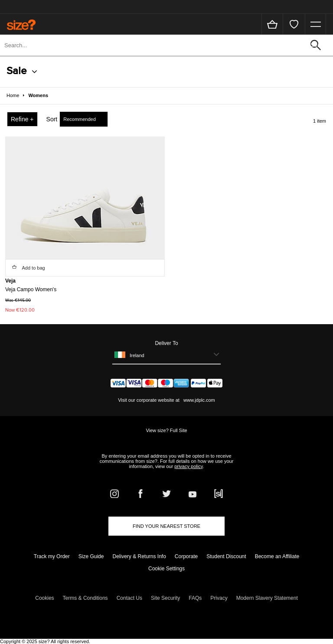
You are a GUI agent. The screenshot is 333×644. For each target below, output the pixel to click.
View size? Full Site (166, 430)
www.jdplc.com (199, 400)
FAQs (195, 598)
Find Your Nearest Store (166, 526)
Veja (10, 281)
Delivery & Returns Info (139, 556)
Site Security (165, 598)
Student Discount (226, 556)
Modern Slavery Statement (267, 598)
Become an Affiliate (277, 556)
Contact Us (129, 598)
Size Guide (91, 556)
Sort (52, 119)
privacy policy (188, 466)
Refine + (22, 119)
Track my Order (52, 556)
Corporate (186, 556)
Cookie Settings (166, 569)
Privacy (219, 598)
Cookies (44, 598)
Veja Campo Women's (31, 289)
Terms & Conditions (85, 598)
